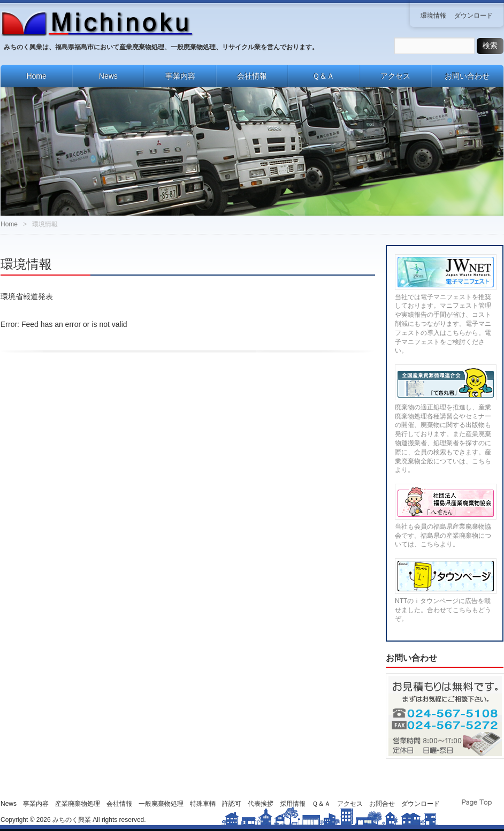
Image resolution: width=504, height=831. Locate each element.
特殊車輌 (203, 804)
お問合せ (382, 804)
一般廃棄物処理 (161, 804)
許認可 (232, 804)
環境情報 (433, 16)
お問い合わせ (467, 76)
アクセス (395, 76)
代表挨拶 (261, 804)
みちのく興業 (72, 820)
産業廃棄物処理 (78, 804)
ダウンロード (474, 16)
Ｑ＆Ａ (323, 76)
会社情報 (252, 76)
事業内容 (180, 76)
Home (36, 76)
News (108, 76)
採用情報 (293, 804)
